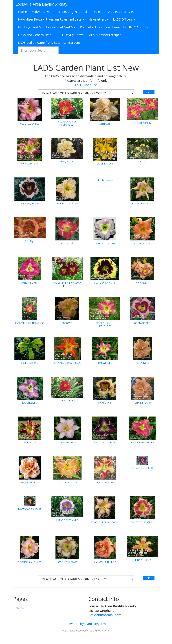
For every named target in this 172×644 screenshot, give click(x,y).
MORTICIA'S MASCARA (30, 509)
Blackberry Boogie (30, 203)
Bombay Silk (67, 243)
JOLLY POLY (30, 443)
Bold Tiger (30, 241)
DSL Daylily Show (71, 35)
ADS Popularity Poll (123, 12)
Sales (99, 12)
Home (22, 12)
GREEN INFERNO (30, 363)
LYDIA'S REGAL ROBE (142, 468)
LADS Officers (124, 19)
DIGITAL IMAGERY (30, 283)
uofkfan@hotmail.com (105, 615)
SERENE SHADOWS (67, 562)
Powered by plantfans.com (86, 624)
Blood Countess (105, 180)
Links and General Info (36, 35)
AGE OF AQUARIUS (30, 124)
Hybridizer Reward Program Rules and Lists (51, 19)
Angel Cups (105, 124)
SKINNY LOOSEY (142, 560)
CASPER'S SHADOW (105, 243)
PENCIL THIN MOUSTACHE (105, 522)
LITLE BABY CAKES (30, 482)
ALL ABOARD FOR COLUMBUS (67, 123)
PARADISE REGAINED (67, 520)
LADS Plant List (86, 85)
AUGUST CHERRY (142, 123)
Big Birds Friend (105, 164)
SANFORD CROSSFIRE (142, 522)
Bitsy (142, 161)
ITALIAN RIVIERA (67, 401)
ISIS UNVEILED (30, 403)
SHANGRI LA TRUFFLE (105, 562)
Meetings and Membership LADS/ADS (47, 27)
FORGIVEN (67, 323)
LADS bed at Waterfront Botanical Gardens (49, 43)
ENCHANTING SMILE (105, 283)
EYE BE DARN (142, 283)
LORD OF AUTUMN (67, 482)
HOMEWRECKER (105, 363)
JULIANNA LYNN (67, 443)
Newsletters (98, 19)
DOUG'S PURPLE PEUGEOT (67, 283)
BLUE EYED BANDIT (142, 203)
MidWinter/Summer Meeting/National (60, 12)
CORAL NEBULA (142, 243)
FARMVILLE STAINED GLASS (30, 323)
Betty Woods (67, 161)
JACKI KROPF (105, 403)
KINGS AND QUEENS (105, 443)
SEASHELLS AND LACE (30, 562)
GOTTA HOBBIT (142, 323)
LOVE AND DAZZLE (105, 482)
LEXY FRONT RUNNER (142, 443)
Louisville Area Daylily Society (42, 4)
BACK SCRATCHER (30, 164)
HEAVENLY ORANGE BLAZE (67, 363)
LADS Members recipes (104, 35)
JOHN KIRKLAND (142, 403)
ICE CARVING (142, 363)
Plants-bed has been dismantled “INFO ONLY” (114, 27)
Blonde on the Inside (67, 203)
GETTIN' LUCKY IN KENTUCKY (105, 325)
